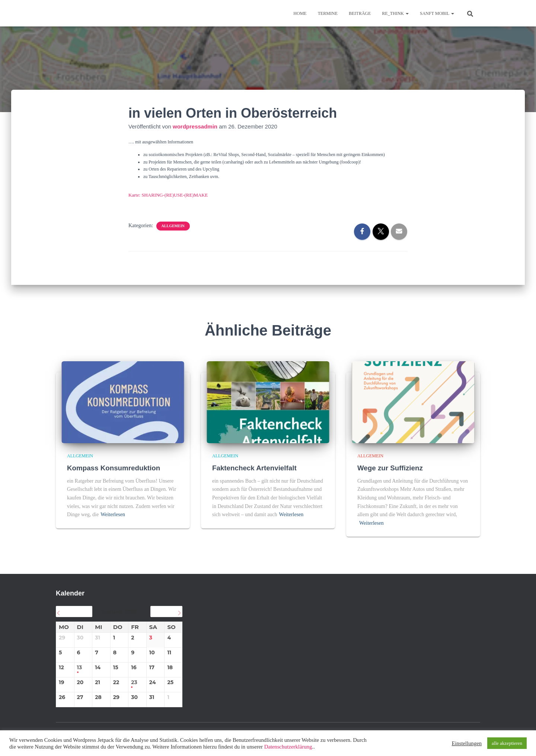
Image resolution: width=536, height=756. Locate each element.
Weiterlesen (113, 514)
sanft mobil (437, 13)
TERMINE (328, 13)
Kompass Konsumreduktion (114, 468)
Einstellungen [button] (467, 743)
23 (134, 682)
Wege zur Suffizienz (390, 468)
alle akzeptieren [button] (507, 743)
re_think (395, 13)
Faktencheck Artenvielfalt (255, 468)
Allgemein (173, 225)
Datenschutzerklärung (288, 747)
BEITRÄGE (360, 13)
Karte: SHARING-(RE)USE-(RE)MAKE (165, 195)
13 (80, 667)
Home (300, 13)
